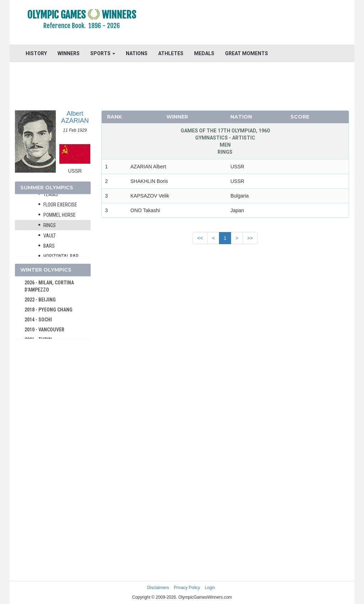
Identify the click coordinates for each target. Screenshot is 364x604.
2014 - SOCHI (38, 320)
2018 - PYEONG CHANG (49, 310)
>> (250, 238)
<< (200, 238)
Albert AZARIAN (75, 117)
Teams (51, 194)
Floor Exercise (60, 205)
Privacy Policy (187, 588)
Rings (50, 225)
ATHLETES (171, 53)
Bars (49, 246)
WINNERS (69, 53)
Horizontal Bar (61, 256)
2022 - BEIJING (40, 300)
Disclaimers (158, 588)
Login (210, 588)
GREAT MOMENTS (247, 53)
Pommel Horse (60, 215)
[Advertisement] (254, 23)
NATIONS (137, 53)
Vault (50, 236)
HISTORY (36, 53)
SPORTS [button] (103, 53)
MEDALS (204, 53)
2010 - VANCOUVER (44, 330)
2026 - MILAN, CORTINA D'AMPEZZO (49, 286)
